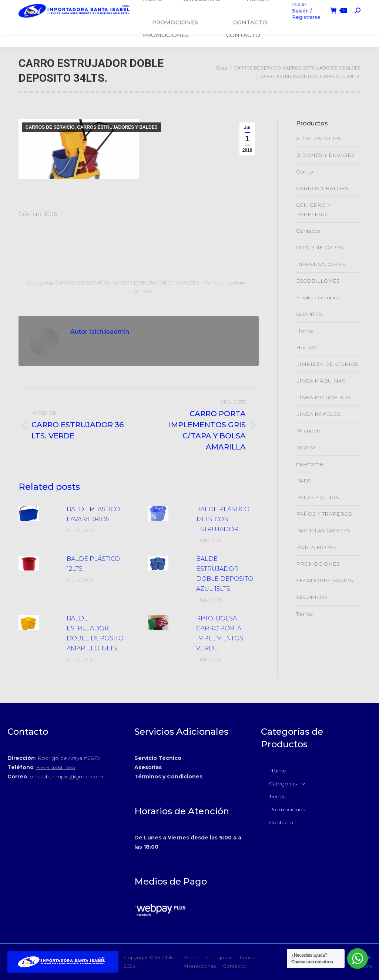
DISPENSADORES (321, 264)
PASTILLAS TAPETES (323, 531)
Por (225, 283)
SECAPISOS (312, 597)
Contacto (308, 231)
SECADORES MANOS (325, 580)
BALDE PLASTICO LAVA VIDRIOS (93, 514)
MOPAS (306, 447)
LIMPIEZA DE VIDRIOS (327, 364)
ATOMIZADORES (319, 138)
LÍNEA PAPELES (318, 414)
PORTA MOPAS (316, 547)
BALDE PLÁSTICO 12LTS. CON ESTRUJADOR (223, 519)
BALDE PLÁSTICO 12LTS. (93, 564)
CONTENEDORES (320, 247)
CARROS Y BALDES (322, 188)
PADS (304, 481)
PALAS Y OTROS (318, 497)
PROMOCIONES (318, 564)
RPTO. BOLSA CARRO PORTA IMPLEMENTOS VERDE (220, 633)
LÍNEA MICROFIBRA (323, 397)
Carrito (305, 172)
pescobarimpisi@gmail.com (66, 777)
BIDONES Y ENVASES (325, 155)
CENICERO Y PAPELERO (313, 210)
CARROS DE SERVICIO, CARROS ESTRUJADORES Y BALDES (92, 127)
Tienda (304, 614)
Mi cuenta (309, 431)
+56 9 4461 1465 (56, 767)
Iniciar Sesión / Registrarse (304, 23)
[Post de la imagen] (39, 513)
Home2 (306, 347)
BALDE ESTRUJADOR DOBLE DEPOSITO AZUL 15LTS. (225, 574)
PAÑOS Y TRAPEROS (324, 514)
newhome (310, 464)
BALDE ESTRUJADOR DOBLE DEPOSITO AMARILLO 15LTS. (95, 633)
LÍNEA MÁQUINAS (321, 381)
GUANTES (309, 314)
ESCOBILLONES (318, 281)
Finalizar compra (317, 297)
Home (305, 331)
